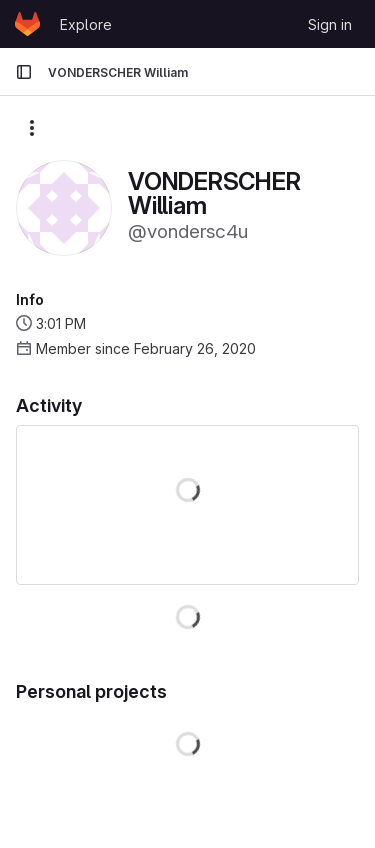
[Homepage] (27, 24)
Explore (86, 24)
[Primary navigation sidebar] (24, 72)
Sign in (330, 24)
